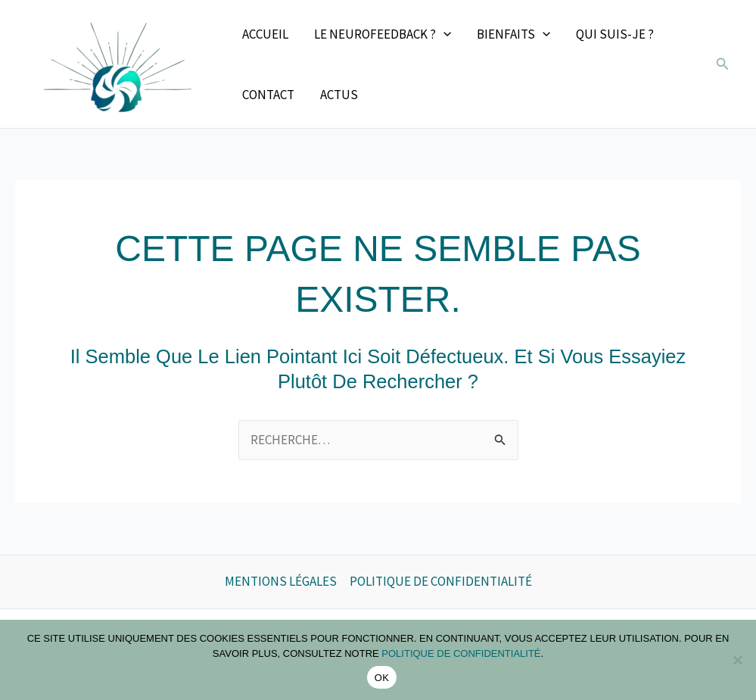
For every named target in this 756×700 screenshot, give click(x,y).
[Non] (737, 660)
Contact (268, 95)
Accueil (265, 34)
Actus (339, 95)
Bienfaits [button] (513, 34)
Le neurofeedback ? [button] (383, 34)
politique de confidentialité (461, 653)
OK (382, 678)
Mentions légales (281, 581)
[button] (443, 34)
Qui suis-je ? (615, 34)
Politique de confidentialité (441, 581)
